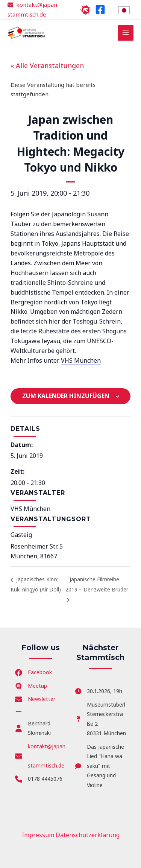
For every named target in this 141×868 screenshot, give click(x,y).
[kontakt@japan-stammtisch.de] (41, 756)
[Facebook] (100, 10)
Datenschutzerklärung (88, 835)
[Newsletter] (35, 699)
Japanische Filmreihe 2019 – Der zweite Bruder (97, 584)
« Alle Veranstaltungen (47, 65)
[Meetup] (86, 10)
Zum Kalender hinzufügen (66, 396)
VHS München (81, 360)
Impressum (38, 835)
